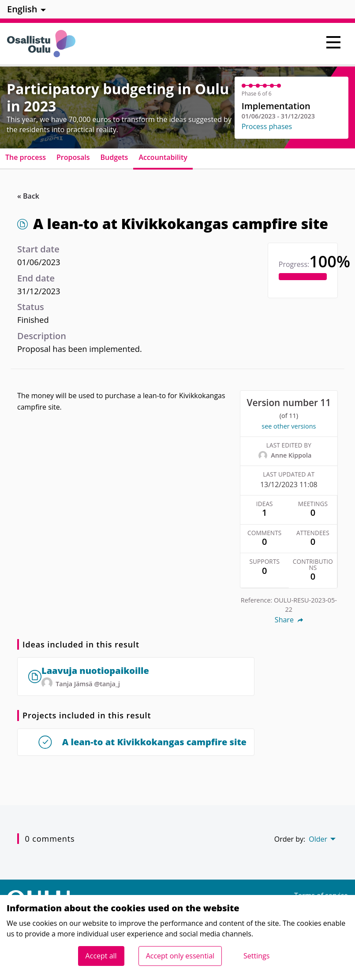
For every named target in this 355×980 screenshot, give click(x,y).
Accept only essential (180, 956)
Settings (256, 956)
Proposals (73, 157)
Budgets (114, 157)
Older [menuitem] (318, 839)
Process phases (267, 126)
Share (289, 620)
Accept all (101, 956)
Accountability (163, 157)
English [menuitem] (22, 9)
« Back (28, 196)
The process (26, 157)
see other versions (289, 426)
